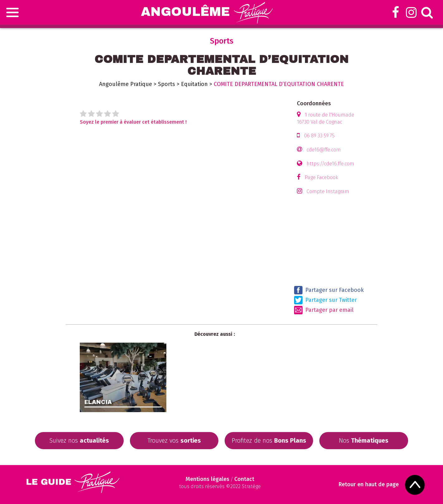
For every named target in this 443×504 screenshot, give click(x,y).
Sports (167, 84)
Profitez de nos (269, 440)
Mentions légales (207, 479)
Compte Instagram (328, 191)
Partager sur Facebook (329, 290)
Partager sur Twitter (325, 300)
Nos (364, 440)
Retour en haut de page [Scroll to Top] (369, 485)
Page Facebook (321, 177)
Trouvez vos (174, 440)
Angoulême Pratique (126, 84)
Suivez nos (79, 440)
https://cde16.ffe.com (330, 164)
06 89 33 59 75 (319, 136)
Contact (244, 479)
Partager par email (324, 310)
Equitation (194, 84)
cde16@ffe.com (324, 150)
